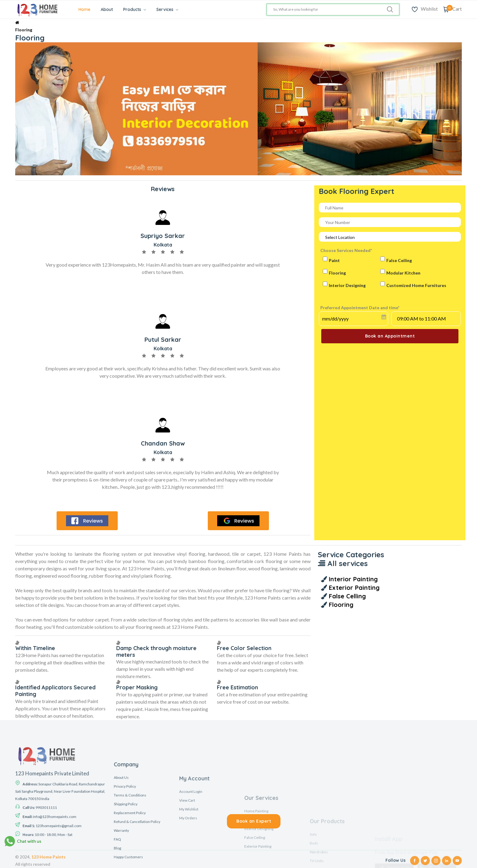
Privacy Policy (125, 864)
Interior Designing (347, 285)
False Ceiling (399, 260)
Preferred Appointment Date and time (360, 308)
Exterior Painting (353, 588)
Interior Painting (352, 579)
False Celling (346, 596)
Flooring (24, 30)
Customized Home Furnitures (416, 285)
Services (167, 9)
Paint (334, 260)
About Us (121, 855)
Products (135, 9)
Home (84, 9)
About (107, 9)
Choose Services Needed (346, 250)
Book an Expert (254, 821)
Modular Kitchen (403, 273)
